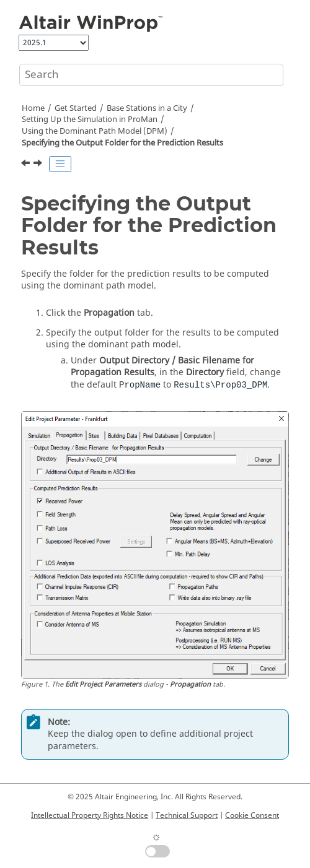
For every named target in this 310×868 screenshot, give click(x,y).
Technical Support (187, 815)
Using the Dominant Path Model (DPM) (95, 131)
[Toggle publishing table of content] (60, 164)
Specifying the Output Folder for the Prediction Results (122, 143)
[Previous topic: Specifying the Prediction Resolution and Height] (27, 165)
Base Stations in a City (147, 108)
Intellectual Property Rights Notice (90, 815)
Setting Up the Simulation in (90, 119)
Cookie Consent (252, 815)
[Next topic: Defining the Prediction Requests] (39, 165)
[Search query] (151, 75)
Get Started (76, 108)
